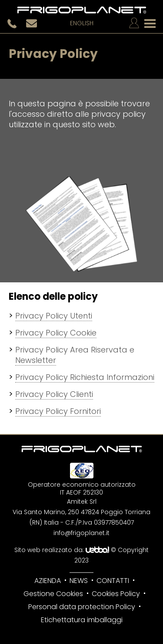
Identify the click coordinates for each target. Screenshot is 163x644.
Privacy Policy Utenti (54, 316)
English (82, 24)
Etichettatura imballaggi (82, 620)
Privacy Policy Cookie (56, 333)
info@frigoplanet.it (81, 533)
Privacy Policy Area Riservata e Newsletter (75, 355)
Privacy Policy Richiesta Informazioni (85, 377)
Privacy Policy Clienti (54, 394)
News (79, 581)
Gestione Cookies (53, 594)
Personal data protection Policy (82, 607)
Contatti (113, 581)
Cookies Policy (116, 594)
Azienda (48, 581)
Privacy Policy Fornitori (58, 411)
